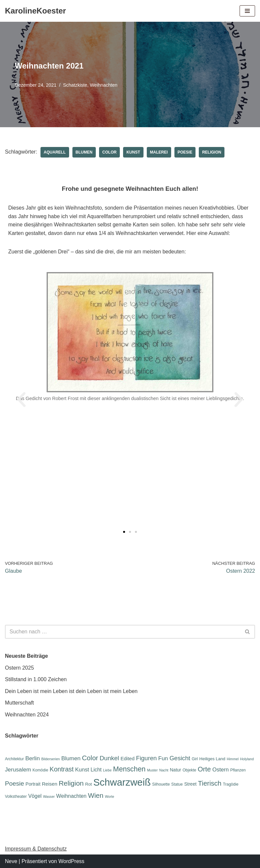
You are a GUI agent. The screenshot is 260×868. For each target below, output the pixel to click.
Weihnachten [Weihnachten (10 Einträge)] (71, 796)
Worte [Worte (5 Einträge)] (110, 796)
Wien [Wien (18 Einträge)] (96, 795)
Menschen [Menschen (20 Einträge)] (130, 769)
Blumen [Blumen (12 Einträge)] (71, 758)
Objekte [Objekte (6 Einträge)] (190, 770)
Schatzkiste (75, 85)
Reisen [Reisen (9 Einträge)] (50, 784)
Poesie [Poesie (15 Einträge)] (14, 783)
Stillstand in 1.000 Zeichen (36, 679)
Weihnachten (104, 85)
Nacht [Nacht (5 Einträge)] (164, 770)
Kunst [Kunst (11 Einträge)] (82, 770)
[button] (21, 400)
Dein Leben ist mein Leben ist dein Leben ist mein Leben (71, 691)
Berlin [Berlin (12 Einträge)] (33, 758)
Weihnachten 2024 (27, 715)
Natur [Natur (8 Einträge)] (175, 770)
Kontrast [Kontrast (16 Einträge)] (62, 769)
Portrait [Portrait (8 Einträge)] (33, 784)
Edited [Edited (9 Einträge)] (128, 758)
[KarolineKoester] (35, 11)
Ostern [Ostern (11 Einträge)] (221, 770)
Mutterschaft (19, 703)
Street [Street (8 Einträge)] (190, 784)
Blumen (84, 152)
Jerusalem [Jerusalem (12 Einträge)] (18, 769)
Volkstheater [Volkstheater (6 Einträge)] (16, 796)
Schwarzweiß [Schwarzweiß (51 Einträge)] (122, 782)
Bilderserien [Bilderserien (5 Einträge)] (50, 759)
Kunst (133, 152)
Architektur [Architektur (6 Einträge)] (14, 759)
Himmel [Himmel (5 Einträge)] (233, 759)
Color (109, 152)
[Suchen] (123, 632)
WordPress (71, 861)
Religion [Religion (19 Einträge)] (71, 783)
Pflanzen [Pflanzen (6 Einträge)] (238, 770)
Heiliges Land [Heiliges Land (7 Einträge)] (212, 759)
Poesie (185, 152)
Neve (11, 861)
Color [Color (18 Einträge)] (90, 758)
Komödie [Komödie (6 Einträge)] (40, 770)
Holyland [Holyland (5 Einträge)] (247, 759)
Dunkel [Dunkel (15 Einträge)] (109, 758)
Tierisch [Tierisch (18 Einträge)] (210, 783)
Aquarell (55, 152)
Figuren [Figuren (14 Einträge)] (146, 758)
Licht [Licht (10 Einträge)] (96, 770)
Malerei (159, 152)
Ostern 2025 (19, 668)
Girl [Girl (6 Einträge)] (195, 759)
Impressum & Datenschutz (36, 849)
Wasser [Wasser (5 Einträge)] (49, 796)
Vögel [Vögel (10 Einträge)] (35, 796)
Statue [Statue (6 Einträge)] (177, 784)
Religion (212, 152)
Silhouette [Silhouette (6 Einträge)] (161, 784)
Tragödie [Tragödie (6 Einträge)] (231, 784)
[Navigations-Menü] (247, 11)
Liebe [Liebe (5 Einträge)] (107, 770)
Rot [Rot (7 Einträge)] (89, 784)
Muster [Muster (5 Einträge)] (153, 770)
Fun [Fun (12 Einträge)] (163, 758)
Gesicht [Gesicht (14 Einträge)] (180, 758)
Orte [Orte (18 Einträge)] (204, 769)
